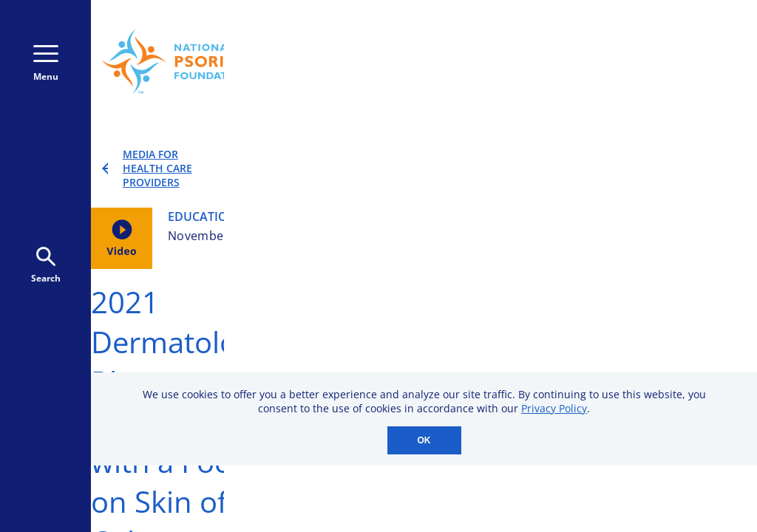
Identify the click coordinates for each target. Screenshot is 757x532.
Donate (526, 89)
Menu (46, 64)
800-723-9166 (420, 68)
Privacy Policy (554, 408)
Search (46, 266)
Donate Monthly (562, 46)
